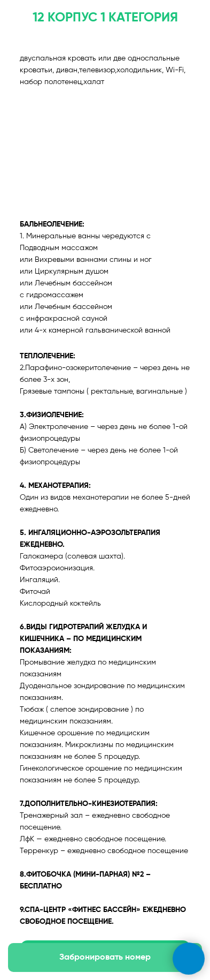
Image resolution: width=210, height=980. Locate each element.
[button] (105, 958)
